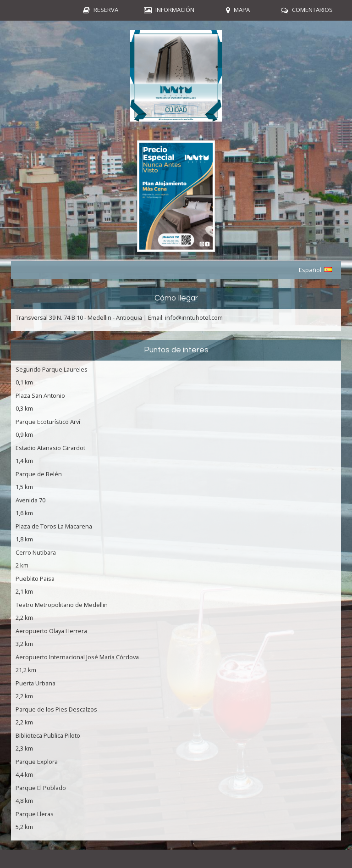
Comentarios (312, 10)
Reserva (106, 10)
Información (175, 10)
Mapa (242, 10)
